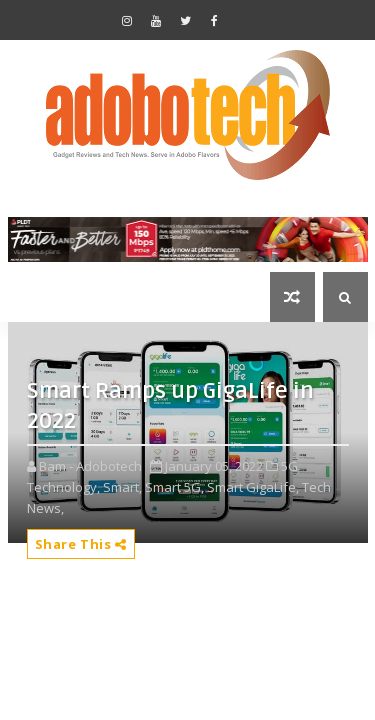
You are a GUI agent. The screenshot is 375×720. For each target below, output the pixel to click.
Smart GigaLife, (253, 487)
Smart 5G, (174, 487)
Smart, (122, 487)
